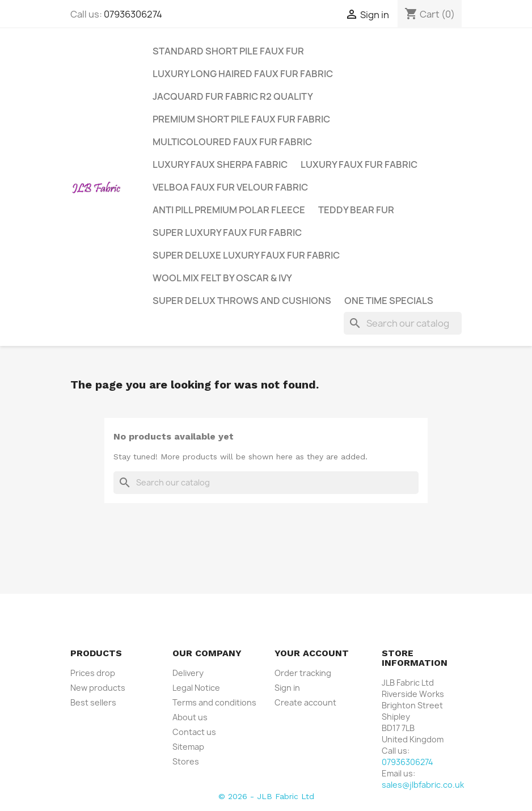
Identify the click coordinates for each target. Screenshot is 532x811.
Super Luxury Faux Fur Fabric (227, 233)
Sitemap (188, 747)
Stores (186, 761)
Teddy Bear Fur (356, 210)
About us (190, 717)
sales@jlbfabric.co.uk (423, 785)
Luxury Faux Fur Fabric (359, 164)
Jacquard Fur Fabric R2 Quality (233, 96)
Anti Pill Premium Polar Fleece (229, 210)
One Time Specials (389, 301)
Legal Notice (196, 688)
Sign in (287, 688)
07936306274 (133, 14)
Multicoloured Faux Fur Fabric (232, 142)
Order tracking (303, 673)
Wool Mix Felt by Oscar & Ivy (222, 278)
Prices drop (93, 673)
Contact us (194, 732)
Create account (305, 702)
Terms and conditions (214, 702)
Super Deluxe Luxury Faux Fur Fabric (246, 255)
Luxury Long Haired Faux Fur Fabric (243, 74)
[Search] (403, 323)
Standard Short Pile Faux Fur (228, 51)
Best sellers (93, 702)
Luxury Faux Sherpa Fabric (220, 164)
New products (98, 688)
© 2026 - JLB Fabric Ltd (266, 796)
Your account (312, 653)
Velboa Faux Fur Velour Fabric (230, 187)
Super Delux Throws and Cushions (242, 301)
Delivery (188, 673)
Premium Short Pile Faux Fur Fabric (241, 119)
